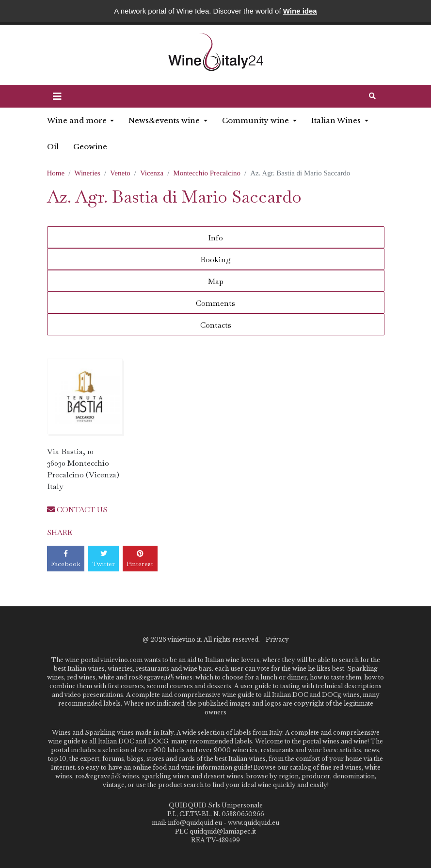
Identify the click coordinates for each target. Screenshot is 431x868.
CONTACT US (77, 510)
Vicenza (152, 173)
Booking (215, 260)
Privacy (277, 639)
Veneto (120, 173)
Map (216, 281)
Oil (53, 147)
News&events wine (165, 120)
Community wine (256, 120)
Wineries (87, 173)
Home (56, 173)
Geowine (90, 147)
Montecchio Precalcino (207, 173)
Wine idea (300, 11)
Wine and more (78, 120)
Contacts (216, 325)
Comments (215, 303)
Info (215, 238)
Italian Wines (337, 120)
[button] (57, 96)
